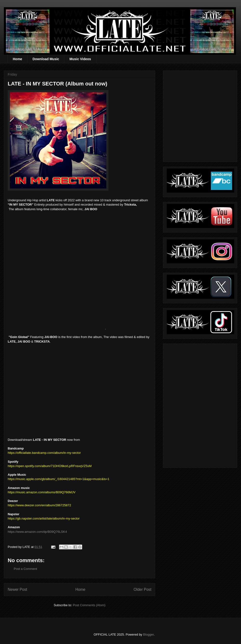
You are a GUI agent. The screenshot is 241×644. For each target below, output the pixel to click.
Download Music (46, 59)
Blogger (148, 634)
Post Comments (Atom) (89, 605)
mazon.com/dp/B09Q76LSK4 (47, 532)
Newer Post (17, 589)
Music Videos (80, 59)
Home (17, 59)
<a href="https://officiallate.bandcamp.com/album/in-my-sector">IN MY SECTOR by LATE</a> (56, 273)
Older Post (142, 589)
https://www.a (17, 532)
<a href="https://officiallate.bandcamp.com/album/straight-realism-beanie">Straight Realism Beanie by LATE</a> (199, 404)
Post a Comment (25, 569)
